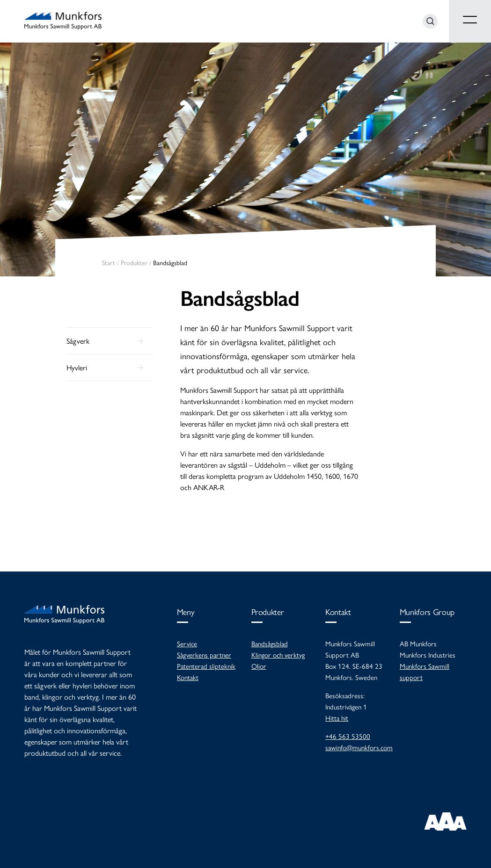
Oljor (259, 666)
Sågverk (78, 341)
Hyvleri (77, 367)
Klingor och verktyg (278, 655)
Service (187, 643)
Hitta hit (337, 718)
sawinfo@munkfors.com (359, 747)
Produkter (134, 262)
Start (109, 262)
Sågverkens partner (204, 655)
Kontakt (188, 677)
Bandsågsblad (240, 298)
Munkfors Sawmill (63, 21)
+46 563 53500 (348, 736)
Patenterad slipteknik (206, 666)
